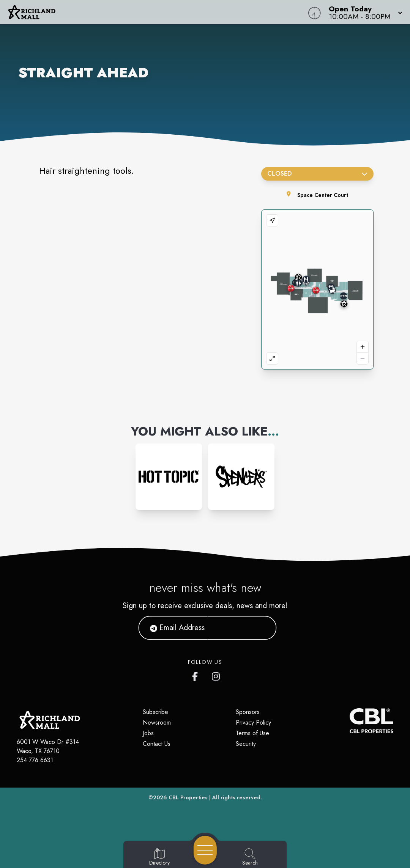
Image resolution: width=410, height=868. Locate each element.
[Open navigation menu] (205, 850)
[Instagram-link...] (169, 477)
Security (246, 744)
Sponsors (248, 712)
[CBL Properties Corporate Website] (350, 721)
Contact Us (157, 744)
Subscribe (155, 712)
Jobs (148, 733)
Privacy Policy (253, 723)
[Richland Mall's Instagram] (216, 675)
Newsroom (157, 723)
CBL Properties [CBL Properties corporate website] (188, 797)
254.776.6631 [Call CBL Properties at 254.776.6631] (35, 760)
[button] (363, 12)
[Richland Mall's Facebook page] (197, 675)
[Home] (155, 12)
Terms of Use (252, 733)
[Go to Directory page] (159, 857)
